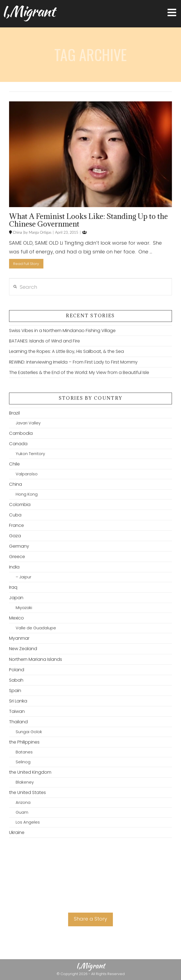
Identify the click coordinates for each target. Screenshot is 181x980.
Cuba (15, 515)
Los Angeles (28, 822)
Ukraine (17, 832)
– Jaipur (23, 577)
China (17, 232)
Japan (16, 598)
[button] (172, 13)
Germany (19, 546)
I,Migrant (28, 11)
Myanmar (19, 638)
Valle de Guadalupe (36, 628)
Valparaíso (27, 474)
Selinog (23, 762)
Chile (14, 464)
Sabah (16, 680)
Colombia (20, 505)
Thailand (18, 722)
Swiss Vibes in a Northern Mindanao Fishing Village (62, 331)
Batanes (24, 752)
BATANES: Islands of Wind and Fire (44, 341)
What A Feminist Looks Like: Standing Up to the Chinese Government (88, 220)
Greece (17, 557)
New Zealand (23, 649)
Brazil (14, 413)
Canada (18, 444)
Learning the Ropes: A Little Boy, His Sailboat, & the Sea (66, 351)
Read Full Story (26, 264)
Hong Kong (27, 494)
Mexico (16, 618)
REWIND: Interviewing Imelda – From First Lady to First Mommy (73, 362)
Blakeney (25, 782)
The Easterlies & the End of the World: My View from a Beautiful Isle (79, 372)
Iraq (13, 587)
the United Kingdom (30, 772)
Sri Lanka (18, 701)
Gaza (15, 536)
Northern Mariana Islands (36, 659)
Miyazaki (24, 608)
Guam (22, 812)
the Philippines (24, 742)
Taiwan (17, 711)
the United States (27, 792)
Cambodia (21, 433)
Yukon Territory (30, 454)
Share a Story (90, 919)
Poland (17, 670)
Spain (15, 691)
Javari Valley (28, 423)
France (16, 525)
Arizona (23, 802)
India (14, 567)
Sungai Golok (29, 732)
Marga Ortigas (40, 232)
